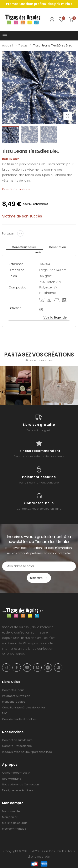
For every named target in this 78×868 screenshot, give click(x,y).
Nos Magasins (12, 779)
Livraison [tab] (39, 252)
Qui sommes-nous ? (16, 773)
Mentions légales (14, 702)
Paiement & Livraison (16, 696)
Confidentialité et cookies (19, 719)
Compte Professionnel (17, 746)
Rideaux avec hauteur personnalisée (27, 752)
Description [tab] (58, 247)
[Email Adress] (39, 566)
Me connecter (12, 811)
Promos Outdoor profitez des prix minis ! (39, 4)
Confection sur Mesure (17, 740)
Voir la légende (55, 317)
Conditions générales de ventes (24, 707)
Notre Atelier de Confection (20, 784)
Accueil (7, 45)
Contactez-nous (13, 690)
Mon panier (10, 817)
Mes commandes (14, 829)
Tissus (23, 45)
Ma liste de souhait (15, 823)
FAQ (5, 713)
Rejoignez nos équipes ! (18, 790)
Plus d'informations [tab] (16, 189)
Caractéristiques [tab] (24, 247)
